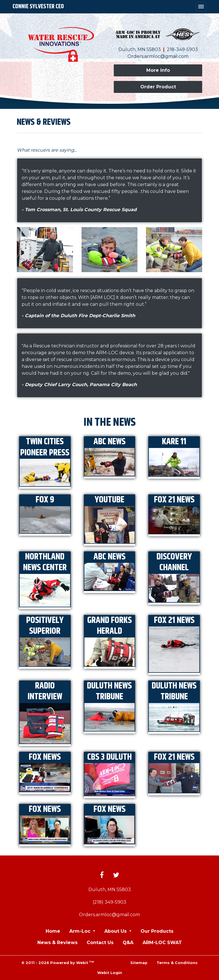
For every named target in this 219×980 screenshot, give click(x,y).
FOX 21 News (174, 500)
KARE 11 (174, 442)
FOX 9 (45, 500)
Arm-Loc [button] (81, 931)
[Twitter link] (116, 875)
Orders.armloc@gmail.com (158, 56)
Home (53, 931)
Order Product (158, 87)
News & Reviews (57, 943)
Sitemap (139, 963)
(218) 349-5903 (109, 902)
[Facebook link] (102, 875)
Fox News (45, 757)
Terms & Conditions (177, 963)
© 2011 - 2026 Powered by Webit (58, 962)
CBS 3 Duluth (109, 757)
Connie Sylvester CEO (38, 7)
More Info (158, 70)
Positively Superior (45, 626)
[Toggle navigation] (201, 7)
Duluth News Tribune (109, 691)
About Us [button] (116, 931)
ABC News (109, 442)
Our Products (157, 931)
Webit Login (110, 973)
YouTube (109, 500)
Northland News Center (45, 562)
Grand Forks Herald (109, 626)
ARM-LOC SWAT (162, 943)
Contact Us (100, 943)
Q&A (128, 943)
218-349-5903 (182, 49)
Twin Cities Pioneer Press (45, 447)
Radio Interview (45, 691)
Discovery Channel (174, 562)
